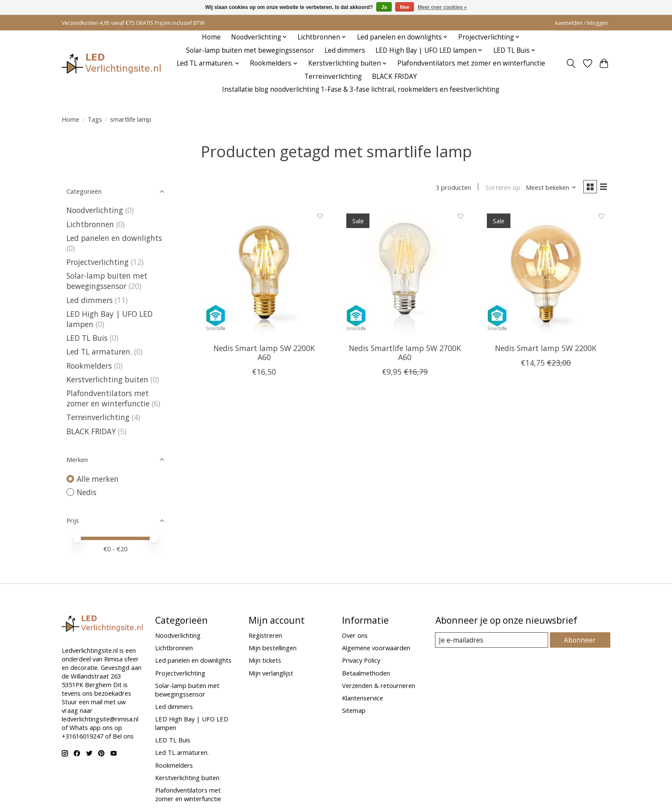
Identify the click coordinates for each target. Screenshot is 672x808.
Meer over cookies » (442, 7)
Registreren (265, 635)
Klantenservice (363, 698)
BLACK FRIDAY (394, 77)
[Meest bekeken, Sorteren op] (549, 188)
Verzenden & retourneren (379, 685)
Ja (384, 7)
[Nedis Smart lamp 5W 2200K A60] (264, 273)
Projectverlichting (97, 262)
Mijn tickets (265, 660)
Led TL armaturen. (99, 351)
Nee (405, 7)
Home (211, 37)
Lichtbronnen (90, 224)
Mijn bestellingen (273, 648)
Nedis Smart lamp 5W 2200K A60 (264, 354)
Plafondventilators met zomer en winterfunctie (471, 63)
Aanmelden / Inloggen (581, 23)
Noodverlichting (95, 210)
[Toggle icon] (571, 63)
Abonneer (580, 640)
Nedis (87, 492)
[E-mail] (492, 640)
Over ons (355, 635)
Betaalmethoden (366, 673)
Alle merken (98, 479)
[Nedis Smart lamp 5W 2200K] (546, 273)
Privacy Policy (361, 660)
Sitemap (354, 710)
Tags (95, 119)
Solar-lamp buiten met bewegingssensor (250, 50)
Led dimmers (345, 50)
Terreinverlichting (333, 77)
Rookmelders (89, 366)
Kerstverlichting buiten (107, 379)
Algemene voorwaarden (376, 648)
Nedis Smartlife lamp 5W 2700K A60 (405, 354)
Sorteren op (500, 188)
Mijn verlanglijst (271, 673)
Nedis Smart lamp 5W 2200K (546, 349)
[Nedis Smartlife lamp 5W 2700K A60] (405, 273)
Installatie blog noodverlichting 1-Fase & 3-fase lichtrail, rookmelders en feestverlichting (361, 89)
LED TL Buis (87, 338)
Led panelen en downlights (114, 238)
